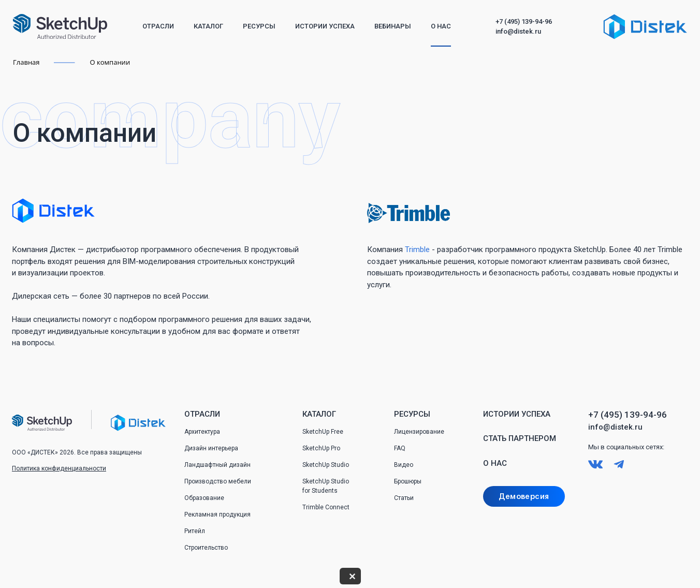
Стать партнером (520, 438)
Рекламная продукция (217, 514)
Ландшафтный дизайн (217, 465)
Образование (204, 498)
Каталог (208, 26)
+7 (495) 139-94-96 (524, 21)
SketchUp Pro (321, 448)
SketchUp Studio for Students (326, 486)
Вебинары (393, 26)
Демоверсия (524, 496)
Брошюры (408, 481)
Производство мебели (218, 481)
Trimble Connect (326, 507)
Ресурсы (259, 26)
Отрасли (158, 26)
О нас (441, 26)
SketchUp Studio (326, 465)
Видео (404, 465)
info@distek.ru (518, 31)
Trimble (417, 249)
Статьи (404, 498)
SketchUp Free (323, 432)
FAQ (400, 448)
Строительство (206, 548)
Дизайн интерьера (211, 448)
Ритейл (195, 531)
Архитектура (202, 432)
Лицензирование (419, 432)
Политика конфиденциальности (59, 468)
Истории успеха (325, 26)
